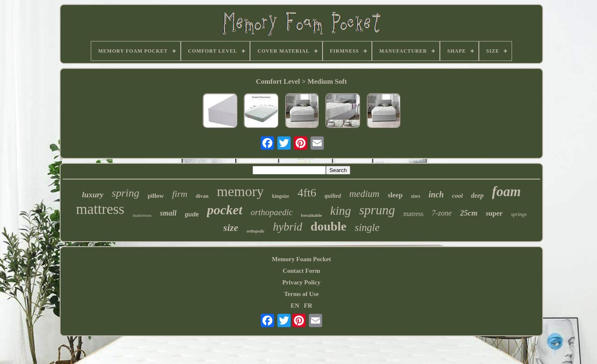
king (341, 211)
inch (436, 194)
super (494, 213)
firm (180, 194)
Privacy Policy (301, 282)
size (231, 228)
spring (126, 193)
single (367, 227)
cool (457, 196)
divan (202, 196)
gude (192, 214)
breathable (312, 215)
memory (240, 191)
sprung (377, 210)
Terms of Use (301, 294)
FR (308, 306)
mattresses (142, 215)
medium (364, 194)
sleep (395, 195)
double (329, 226)
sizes (416, 196)
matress (414, 214)
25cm (469, 213)
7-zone (442, 213)
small (168, 213)
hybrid (288, 227)
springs (519, 214)
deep (477, 195)
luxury (93, 195)
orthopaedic (272, 212)
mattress (100, 209)
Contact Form (301, 271)
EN (295, 306)
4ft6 (307, 193)
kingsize (280, 196)
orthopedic (256, 231)
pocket (224, 210)
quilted (333, 196)
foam (507, 192)
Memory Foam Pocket (301, 259)
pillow (156, 196)
